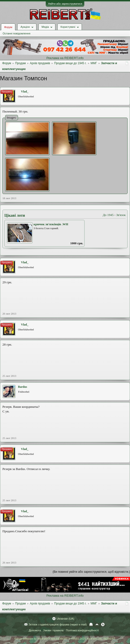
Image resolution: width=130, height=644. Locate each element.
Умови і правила (53, 630)
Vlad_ (25, 92)
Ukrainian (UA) (65, 619)
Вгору (97, 624)
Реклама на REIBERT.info (65, 58)
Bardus (22, 387)
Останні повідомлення (17, 33)
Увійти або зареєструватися (65, 4)
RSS (103, 624)
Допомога (35, 630)
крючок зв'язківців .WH (51, 224)
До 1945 (108, 215)
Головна (91, 624)
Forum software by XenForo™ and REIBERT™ (65, 639)
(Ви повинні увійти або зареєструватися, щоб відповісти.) (91, 572)
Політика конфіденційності (82, 630)
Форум (8, 27)
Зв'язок (121, 215)
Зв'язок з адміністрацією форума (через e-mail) (58, 624)
